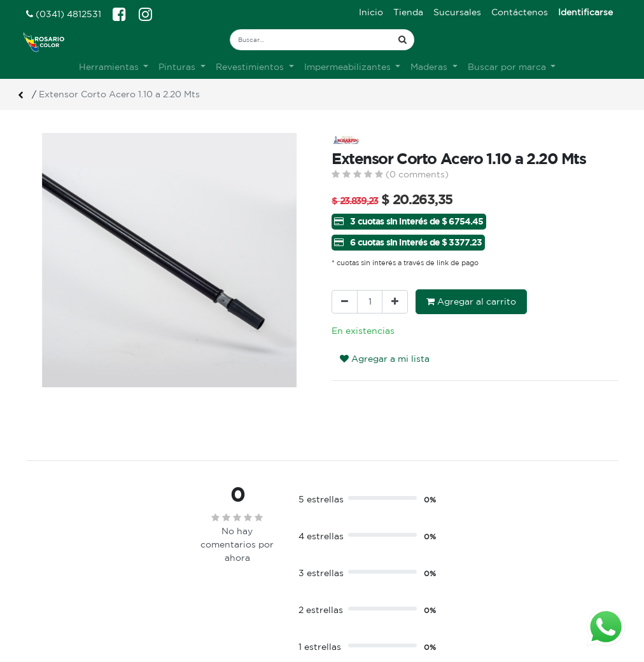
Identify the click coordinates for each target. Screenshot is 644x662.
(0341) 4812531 (64, 14)
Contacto (199, 598)
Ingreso (348, 571)
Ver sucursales (55, 569)
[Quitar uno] (345, 302)
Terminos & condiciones (231, 584)
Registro (350, 584)
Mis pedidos (358, 598)
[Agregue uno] (395, 302)
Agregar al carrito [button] (471, 301)
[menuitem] (371, 12)
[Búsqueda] (402, 40)
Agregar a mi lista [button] (385, 359)
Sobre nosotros (213, 571)
